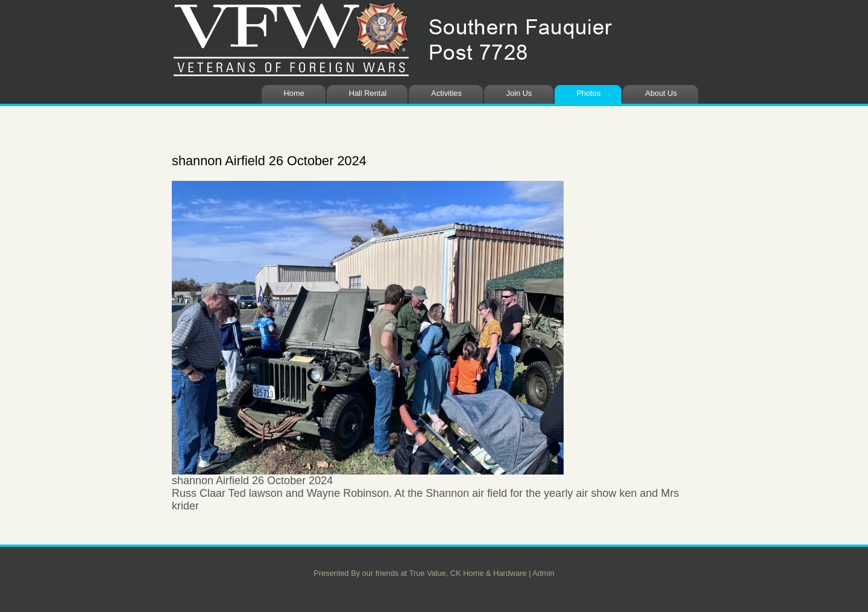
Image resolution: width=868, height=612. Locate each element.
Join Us (519, 93)
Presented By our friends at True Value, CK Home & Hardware (420, 573)
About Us (661, 93)
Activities (446, 93)
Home (294, 93)
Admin (543, 573)
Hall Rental (368, 93)
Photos (589, 93)
